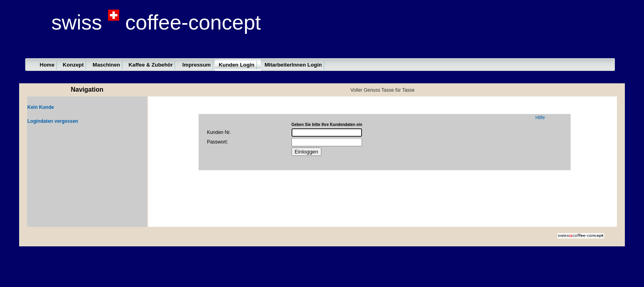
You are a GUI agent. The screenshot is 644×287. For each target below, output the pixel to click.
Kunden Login (236, 65)
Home (47, 65)
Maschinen (106, 65)
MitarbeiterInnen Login (293, 65)
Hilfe (540, 118)
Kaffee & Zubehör (151, 65)
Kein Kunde (41, 107)
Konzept (73, 65)
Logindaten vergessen (53, 121)
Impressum (196, 65)
